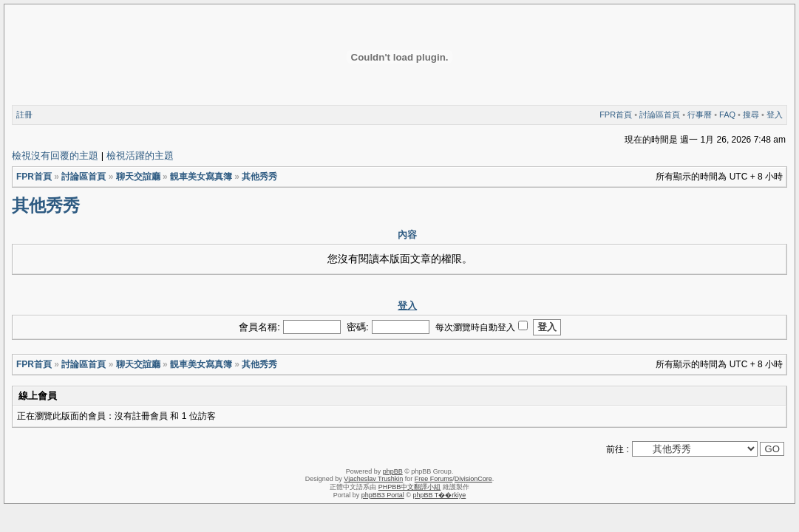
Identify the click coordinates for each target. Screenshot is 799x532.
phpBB (393, 471)
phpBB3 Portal (383, 495)
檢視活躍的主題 (140, 156)
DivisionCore (473, 479)
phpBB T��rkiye (439, 495)
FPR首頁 (616, 115)
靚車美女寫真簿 (201, 177)
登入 (775, 115)
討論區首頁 (660, 115)
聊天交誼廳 (138, 177)
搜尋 (751, 115)
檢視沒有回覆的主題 (55, 156)
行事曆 (700, 115)
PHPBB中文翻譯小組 (410, 487)
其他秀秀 (259, 177)
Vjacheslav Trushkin (373, 479)
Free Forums (434, 479)
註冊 (24, 115)
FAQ (727, 115)
